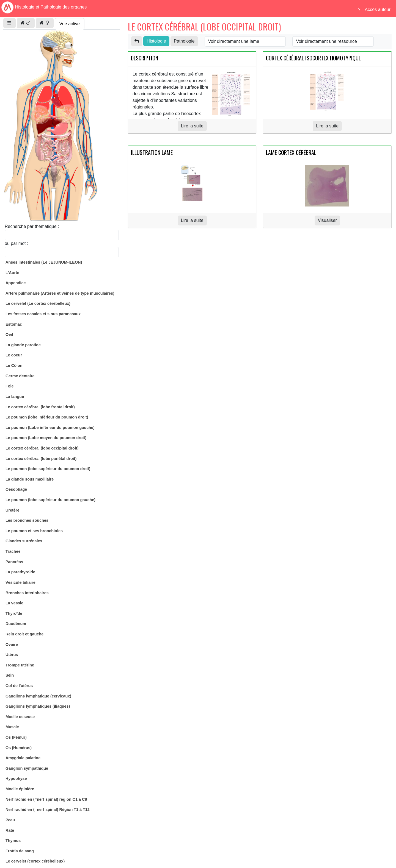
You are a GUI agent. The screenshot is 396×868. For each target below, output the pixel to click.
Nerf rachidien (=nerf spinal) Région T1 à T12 (48, 810)
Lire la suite (192, 126)
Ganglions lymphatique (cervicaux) (38, 696)
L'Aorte (12, 273)
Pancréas (14, 562)
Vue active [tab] (70, 24)
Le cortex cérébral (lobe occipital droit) (42, 448)
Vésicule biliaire (20, 582)
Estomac (14, 324)
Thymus (13, 841)
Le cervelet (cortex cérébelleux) (35, 861)
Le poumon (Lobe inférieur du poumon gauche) (50, 428)
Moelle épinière (20, 789)
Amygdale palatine (23, 758)
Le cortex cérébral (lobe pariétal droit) (41, 459)
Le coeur (14, 355)
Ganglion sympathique (27, 768)
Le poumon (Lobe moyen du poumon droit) (46, 438)
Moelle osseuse (20, 717)
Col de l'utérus (19, 686)
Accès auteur (378, 9)
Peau (10, 820)
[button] (9, 23)
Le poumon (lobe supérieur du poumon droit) (48, 469)
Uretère (12, 510)
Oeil (9, 334)
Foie (10, 386)
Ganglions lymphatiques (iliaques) (38, 706)
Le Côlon (14, 365)
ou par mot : (16, 243)
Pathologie (184, 41)
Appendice (16, 283)
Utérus (12, 655)
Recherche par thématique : (32, 226)
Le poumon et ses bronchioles (34, 531)
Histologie (156, 41)
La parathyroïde (20, 572)
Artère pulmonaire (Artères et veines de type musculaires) (60, 293)
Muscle (12, 727)
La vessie (14, 603)
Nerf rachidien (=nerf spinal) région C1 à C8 (46, 799)
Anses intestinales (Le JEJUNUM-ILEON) (44, 262)
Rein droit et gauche (24, 634)
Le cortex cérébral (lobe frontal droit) (40, 407)
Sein (10, 675)
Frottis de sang (20, 851)
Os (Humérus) (19, 748)
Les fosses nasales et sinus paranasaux (43, 314)
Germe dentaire (20, 376)
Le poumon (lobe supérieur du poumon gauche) (50, 500)
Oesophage (16, 489)
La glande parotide (23, 345)
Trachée (13, 551)
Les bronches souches (27, 520)
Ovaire (12, 644)
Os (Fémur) (16, 737)
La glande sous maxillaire (30, 479)
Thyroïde (14, 613)
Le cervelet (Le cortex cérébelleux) (38, 303)
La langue (15, 397)
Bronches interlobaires (27, 593)
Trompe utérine (20, 665)
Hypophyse (16, 778)
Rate (10, 830)
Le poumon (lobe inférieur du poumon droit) (47, 417)
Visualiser (327, 220)
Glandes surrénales (24, 541)
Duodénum (16, 624)
